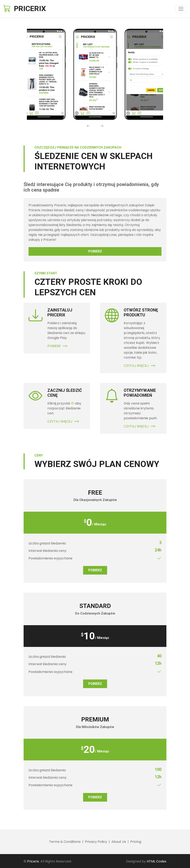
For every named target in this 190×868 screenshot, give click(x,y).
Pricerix (33, 861)
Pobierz (95, 251)
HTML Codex (157, 861)
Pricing (136, 842)
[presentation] (88, 126)
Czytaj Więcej (140, 366)
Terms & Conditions (65, 842)
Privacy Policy (96, 842)
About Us (119, 842)
